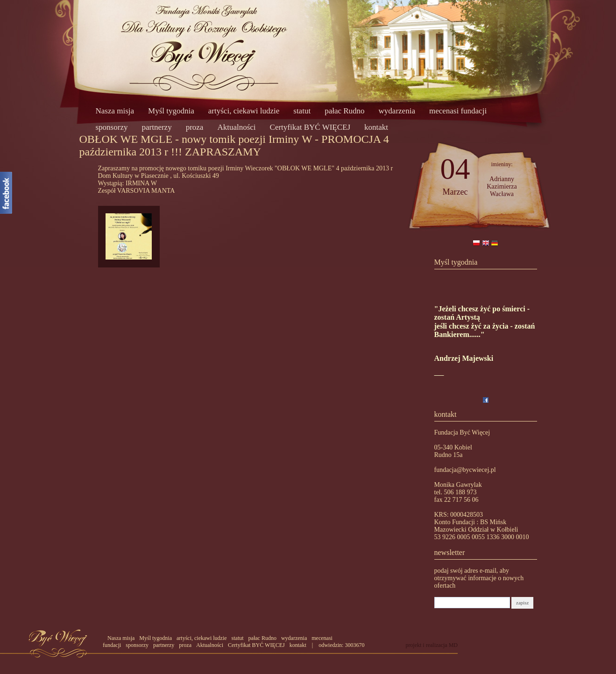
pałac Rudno (344, 111)
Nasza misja (115, 111)
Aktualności (236, 127)
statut (302, 111)
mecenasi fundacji (458, 111)
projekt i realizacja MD (432, 645)
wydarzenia (397, 111)
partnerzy (156, 127)
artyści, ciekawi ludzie (244, 111)
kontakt (376, 127)
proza (195, 127)
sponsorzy (112, 127)
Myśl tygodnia (171, 111)
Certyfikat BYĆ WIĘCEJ (310, 127)
